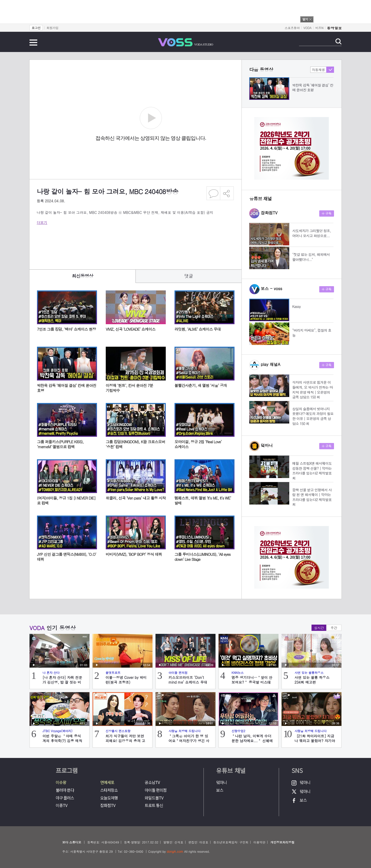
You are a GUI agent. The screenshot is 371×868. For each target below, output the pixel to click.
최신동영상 (83, 276)
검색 (338, 41)
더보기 (42, 222)
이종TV (61, 805)
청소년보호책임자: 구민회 (231, 842)
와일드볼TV (154, 798)
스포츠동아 (292, 28)
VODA (308, 28)
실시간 (319, 628)
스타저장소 (109, 790)
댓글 (189, 276)
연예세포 (107, 782)
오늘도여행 (109, 798)
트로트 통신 (154, 805)
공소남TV (152, 782)
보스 (220, 790)
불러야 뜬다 (65, 790)
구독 (327, 213)
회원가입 (52, 28)
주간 (334, 628)
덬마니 (221, 782)
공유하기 (227, 193)
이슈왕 (61, 782)
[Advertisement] (128, 244)
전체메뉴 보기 (33, 43)
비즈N (319, 28)
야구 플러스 (65, 798)
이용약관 (259, 842)
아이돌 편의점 (156, 790)
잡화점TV (108, 805)
